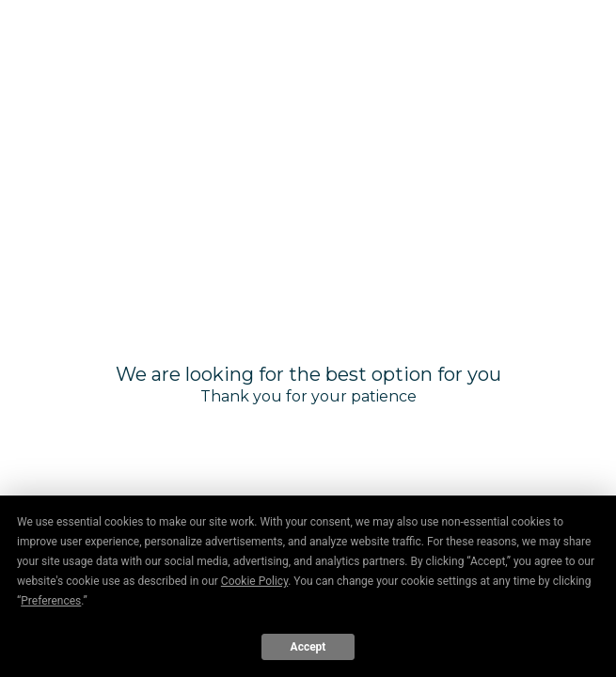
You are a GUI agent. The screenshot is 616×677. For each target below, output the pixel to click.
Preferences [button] (51, 601)
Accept (308, 647)
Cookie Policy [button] (254, 581)
